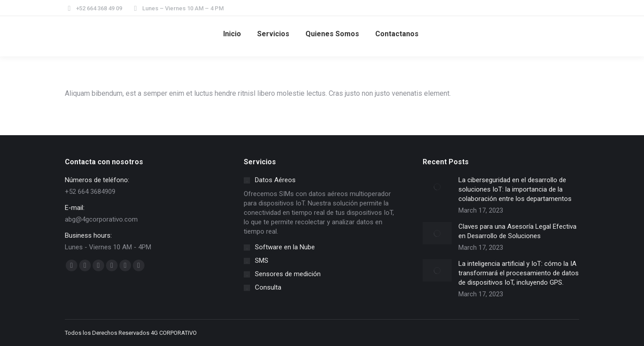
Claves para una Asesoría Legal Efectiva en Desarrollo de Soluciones (517, 231)
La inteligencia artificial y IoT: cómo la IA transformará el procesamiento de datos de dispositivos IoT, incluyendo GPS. (519, 273)
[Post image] (437, 187)
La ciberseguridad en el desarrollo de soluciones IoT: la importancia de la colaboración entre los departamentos (515, 189)
